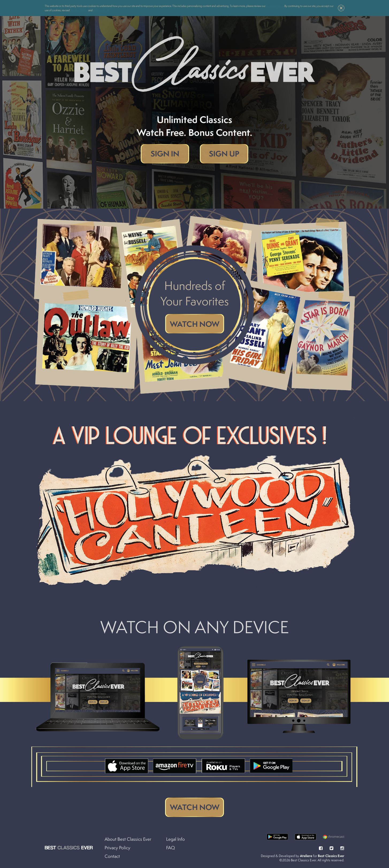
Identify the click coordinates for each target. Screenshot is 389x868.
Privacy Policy (79, 10)
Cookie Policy (275, 6)
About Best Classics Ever (128, 839)
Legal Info (176, 839)
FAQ (170, 848)
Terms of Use (101, 10)
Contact (112, 856)
